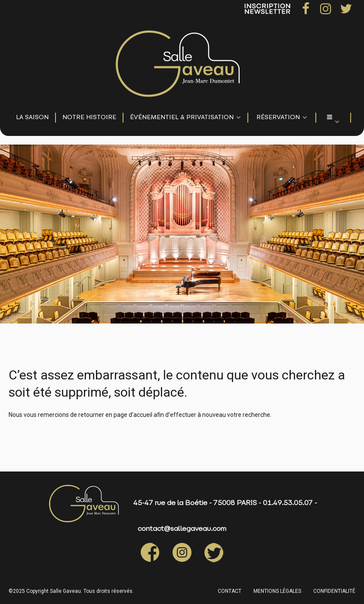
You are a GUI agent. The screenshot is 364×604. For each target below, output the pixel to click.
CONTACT (230, 591)
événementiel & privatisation (182, 118)
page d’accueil (133, 415)
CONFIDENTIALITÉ (334, 591)
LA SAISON (32, 118)
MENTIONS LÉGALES (277, 591)
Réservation (278, 118)
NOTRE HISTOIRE (89, 118)
